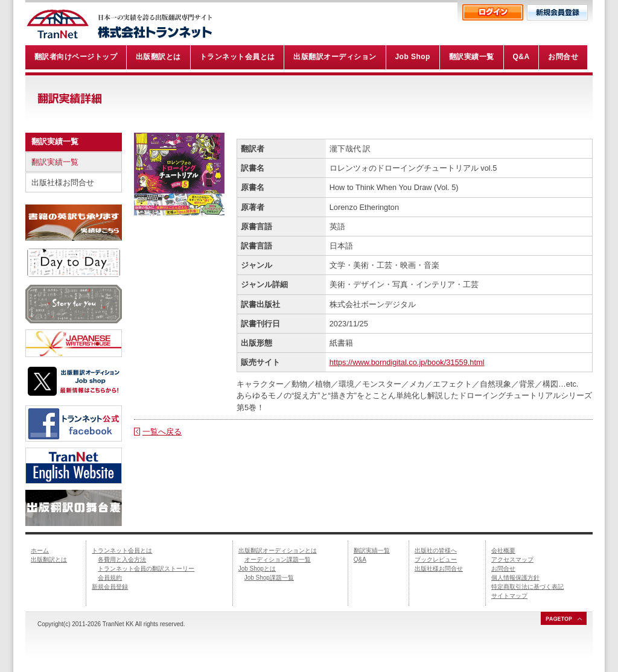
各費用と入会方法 (122, 559)
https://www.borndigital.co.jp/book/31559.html (407, 362)
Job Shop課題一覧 (269, 578)
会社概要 (503, 550)
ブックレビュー (436, 559)
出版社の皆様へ (436, 550)
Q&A (360, 559)
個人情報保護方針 (515, 578)
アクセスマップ (512, 559)
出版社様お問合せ (63, 182)
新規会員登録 (110, 587)
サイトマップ (509, 596)
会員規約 (110, 578)
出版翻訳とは (49, 559)
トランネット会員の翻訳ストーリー (146, 569)
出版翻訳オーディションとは (278, 550)
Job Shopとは (257, 569)
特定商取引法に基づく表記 (527, 587)
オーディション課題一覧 (278, 559)
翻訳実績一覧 (55, 162)
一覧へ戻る (162, 432)
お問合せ (503, 569)
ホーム (40, 550)
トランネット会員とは (122, 550)
